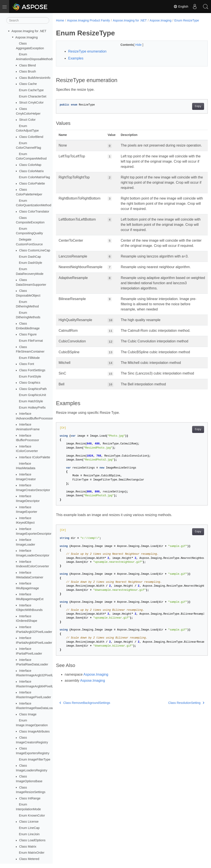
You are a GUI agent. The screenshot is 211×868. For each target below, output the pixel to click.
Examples (76, 63)
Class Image (28, 714)
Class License (29, 822)
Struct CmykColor (31, 102)
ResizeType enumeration (87, 56)
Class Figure (28, 334)
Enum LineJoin (29, 834)
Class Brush (28, 71)
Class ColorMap (30, 165)
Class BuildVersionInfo (35, 78)
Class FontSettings (32, 370)
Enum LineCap (29, 828)
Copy (187, 111)
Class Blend (27, 65)
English (181, 7)
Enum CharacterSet (33, 96)
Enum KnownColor (32, 815)
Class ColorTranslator (34, 211)
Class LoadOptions (32, 840)
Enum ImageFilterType (35, 759)
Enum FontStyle (30, 376)
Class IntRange (30, 798)
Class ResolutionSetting (176, 718)
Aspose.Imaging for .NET (29, 31)
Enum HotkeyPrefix (32, 408)
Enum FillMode (29, 358)
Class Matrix (28, 847)
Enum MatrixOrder (32, 853)
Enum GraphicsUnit (32, 395)
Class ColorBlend (31, 137)
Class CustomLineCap (35, 250)
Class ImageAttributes (34, 731)
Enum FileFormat (31, 341)
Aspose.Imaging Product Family (88, 20)
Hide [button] (133, 49)
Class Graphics (30, 383)
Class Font (27, 364)
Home (60, 20)
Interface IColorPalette (35, 457)
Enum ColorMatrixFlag (34, 177)
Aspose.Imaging (27, 37)
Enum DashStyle (30, 263)
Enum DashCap (30, 257)
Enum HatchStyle (31, 401)
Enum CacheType (31, 90)
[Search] (28, 20)
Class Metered (29, 859)
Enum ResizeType (71, 25)
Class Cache (28, 84)
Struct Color (27, 120)
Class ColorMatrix (31, 171)
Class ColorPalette (32, 183)
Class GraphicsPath (33, 389)
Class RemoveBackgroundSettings (85, 718)
